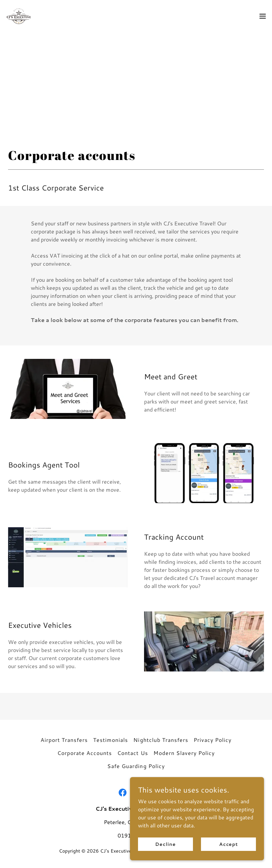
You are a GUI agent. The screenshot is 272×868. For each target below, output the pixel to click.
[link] (19, 16)
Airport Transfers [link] (64, 740)
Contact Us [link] (132, 753)
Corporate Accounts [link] (85, 753)
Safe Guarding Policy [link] (136, 766)
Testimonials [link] (111, 740)
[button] (263, 16)
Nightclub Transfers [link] (161, 740)
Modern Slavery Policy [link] (184, 753)
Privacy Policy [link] (213, 740)
